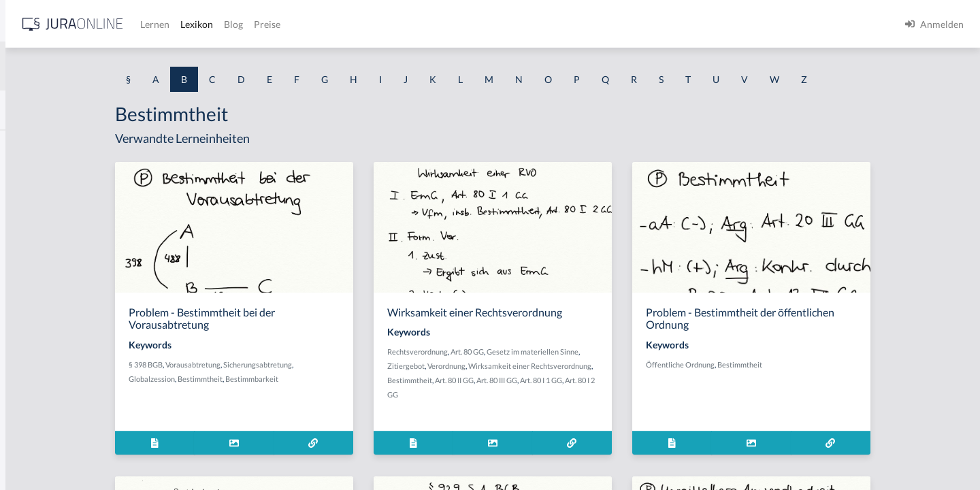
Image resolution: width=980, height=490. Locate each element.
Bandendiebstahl (46, 267)
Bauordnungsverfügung (61, 420)
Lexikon (409, 24)
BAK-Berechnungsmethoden (71, 175)
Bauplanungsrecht (49, 451)
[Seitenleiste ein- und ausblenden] (196, 21)
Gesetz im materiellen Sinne (641, 352)
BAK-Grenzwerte (47, 206)
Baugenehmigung (47, 328)
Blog (446, 24)
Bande (24, 236)
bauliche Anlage (45, 359)
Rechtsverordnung (526, 352)
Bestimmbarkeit (365, 379)
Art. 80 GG (575, 352)
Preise (479, 24)
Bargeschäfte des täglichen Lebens (83, 298)
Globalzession (265, 379)
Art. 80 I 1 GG (649, 380)
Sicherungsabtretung (371, 364)
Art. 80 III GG (605, 380)
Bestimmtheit (313, 379)
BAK (21, 145)
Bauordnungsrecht (50, 390)
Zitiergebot (514, 366)
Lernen (367, 24)
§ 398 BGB (259, 364)
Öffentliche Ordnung (784, 364)
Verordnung (555, 366)
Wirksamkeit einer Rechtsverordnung (638, 366)
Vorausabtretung (306, 364)
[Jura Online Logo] (285, 24)
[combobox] (109, 66)
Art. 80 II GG (562, 380)
